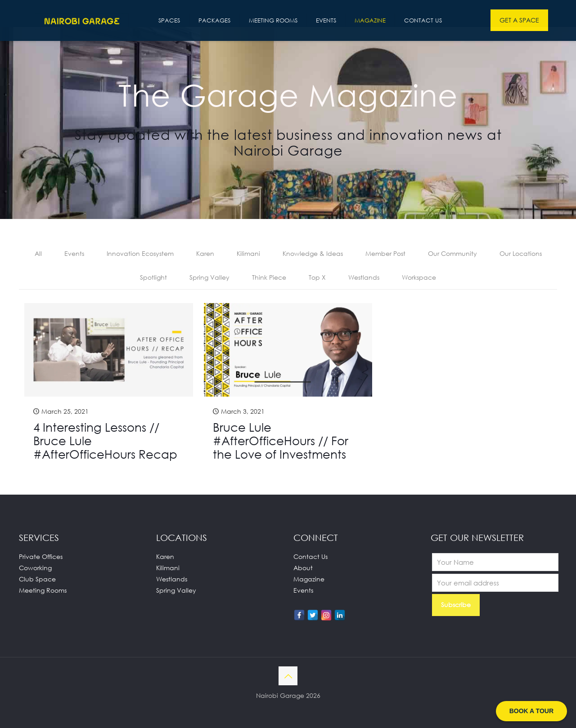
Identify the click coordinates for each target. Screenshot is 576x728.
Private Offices (41, 556)
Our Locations (521, 253)
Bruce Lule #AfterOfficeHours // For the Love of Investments (281, 441)
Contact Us (310, 556)
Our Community (452, 253)
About (303, 568)
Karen (205, 253)
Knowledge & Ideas (313, 253)
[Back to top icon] (288, 676)
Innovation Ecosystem (140, 253)
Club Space (37, 579)
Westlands (364, 277)
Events (74, 253)
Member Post (385, 253)
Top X (317, 277)
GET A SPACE (519, 20)
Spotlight (153, 277)
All (38, 253)
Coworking (35, 568)
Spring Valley (209, 277)
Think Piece (269, 277)
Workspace (419, 277)
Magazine (309, 579)
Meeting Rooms (43, 590)
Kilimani (248, 253)
